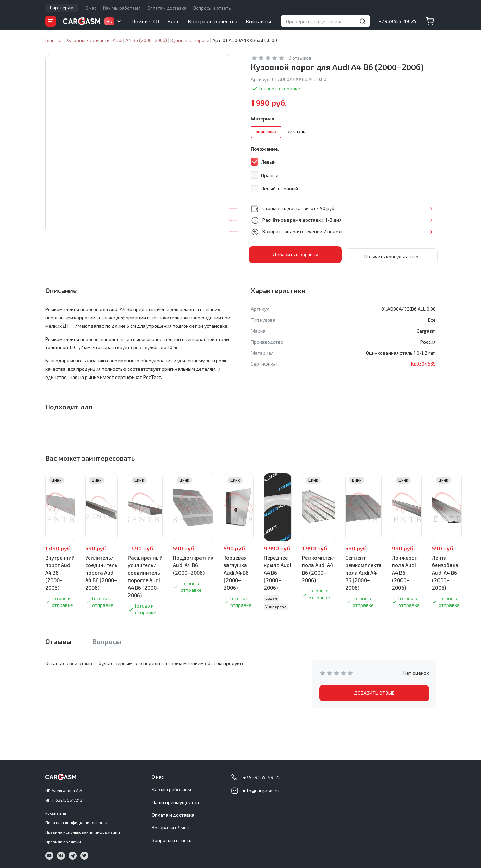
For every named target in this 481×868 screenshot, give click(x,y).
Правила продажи (63, 840)
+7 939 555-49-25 (397, 21)
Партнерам (62, 8)
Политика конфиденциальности (76, 820)
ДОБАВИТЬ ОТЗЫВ (374, 691)
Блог (173, 21)
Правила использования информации (83, 830)
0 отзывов (300, 58)
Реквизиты (56, 811)
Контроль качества (213, 21)
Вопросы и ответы (212, 8)
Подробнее (413, 208)
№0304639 (423, 362)
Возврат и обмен (171, 825)
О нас (91, 8)
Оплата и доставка (167, 8)
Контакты (258, 21)
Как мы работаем (122, 8)
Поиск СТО (145, 21)
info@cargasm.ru (261, 788)
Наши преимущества (175, 800)
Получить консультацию (391, 254)
